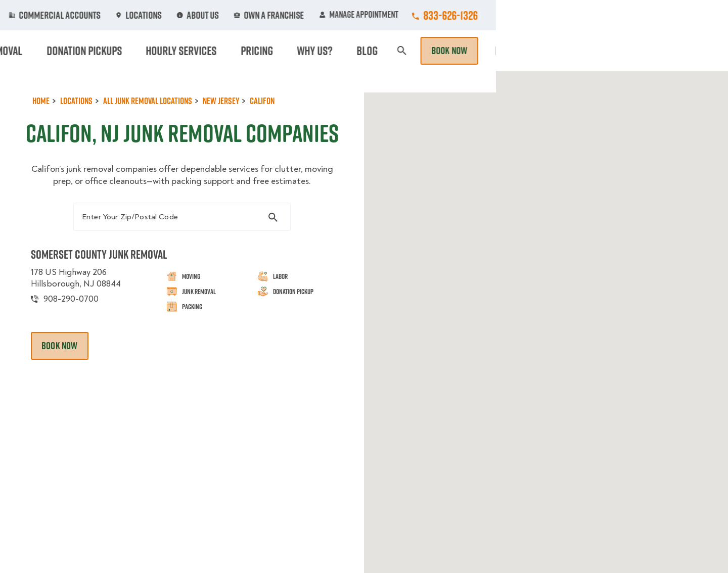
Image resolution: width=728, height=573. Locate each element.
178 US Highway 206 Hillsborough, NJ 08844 (86, 313)
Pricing (516, 51)
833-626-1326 (683, 15)
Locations (381, 15)
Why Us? (563, 51)
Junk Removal (285, 51)
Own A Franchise (504, 15)
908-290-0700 (80, 334)
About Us (437, 15)
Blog (605, 51)
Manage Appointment (591, 15)
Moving (227, 51)
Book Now (681, 51)
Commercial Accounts (303, 15)
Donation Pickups (365, 51)
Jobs (233, 15)
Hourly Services (451, 51)
